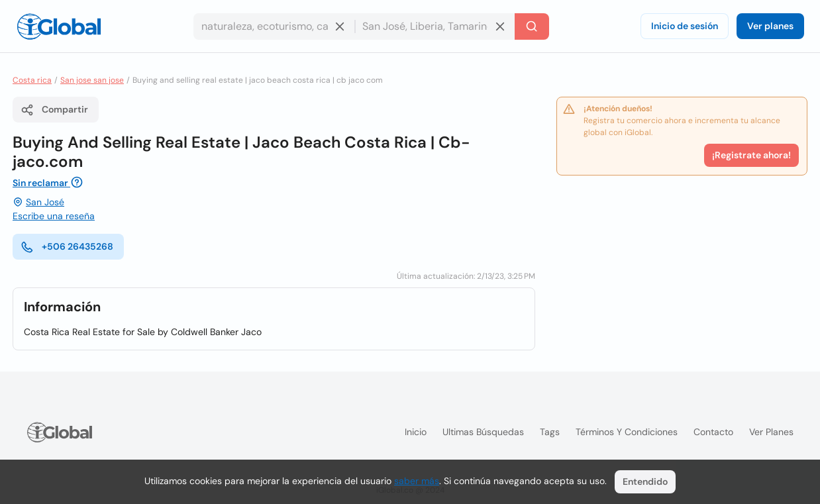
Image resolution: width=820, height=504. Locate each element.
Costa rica (32, 80)
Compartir (54, 110)
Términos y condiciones (627, 432)
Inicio (416, 432)
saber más (417, 481)
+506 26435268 (67, 247)
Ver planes (770, 26)
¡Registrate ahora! (751, 155)
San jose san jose (92, 80)
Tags (550, 432)
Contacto (713, 432)
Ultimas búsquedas (483, 432)
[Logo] (59, 26)
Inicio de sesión (685, 26)
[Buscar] (532, 26)
